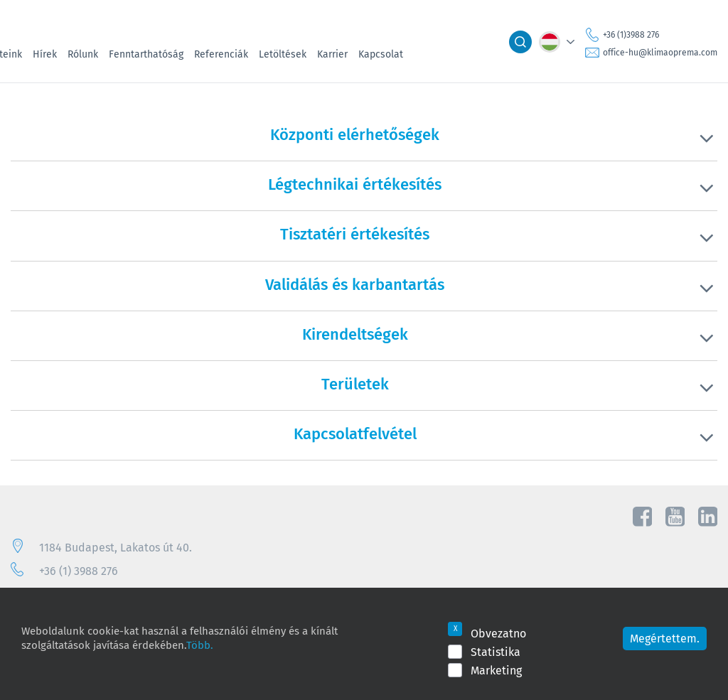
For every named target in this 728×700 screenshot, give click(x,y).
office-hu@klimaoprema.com (660, 52)
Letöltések (283, 54)
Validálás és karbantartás (355, 284)
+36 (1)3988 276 (631, 34)
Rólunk (83, 54)
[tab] (364, 144)
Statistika (496, 652)
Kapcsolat (381, 54)
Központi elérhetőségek (355, 134)
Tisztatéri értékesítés (355, 234)
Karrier (332, 54)
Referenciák (221, 54)
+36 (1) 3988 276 (79, 571)
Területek (355, 384)
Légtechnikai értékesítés (355, 184)
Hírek (45, 54)
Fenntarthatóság (146, 54)
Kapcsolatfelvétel (355, 434)
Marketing (496, 670)
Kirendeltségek (355, 334)
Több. (200, 645)
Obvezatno (498, 633)
